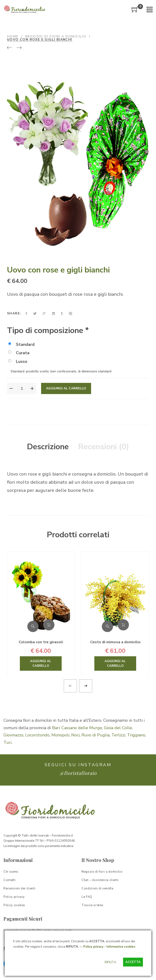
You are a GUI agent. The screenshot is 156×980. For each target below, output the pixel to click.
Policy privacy (93, 947)
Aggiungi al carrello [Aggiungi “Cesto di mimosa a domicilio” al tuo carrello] (123, 625)
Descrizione (48, 447)
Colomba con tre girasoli (41, 642)
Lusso (18, 361)
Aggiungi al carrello (66, 388)
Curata (19, 353)
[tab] (48, 447)
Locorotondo (37, 735)
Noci (75, 735)
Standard (21, 344)
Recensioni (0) (104, 447)
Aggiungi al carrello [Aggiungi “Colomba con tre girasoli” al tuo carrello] (49, 625)
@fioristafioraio (78, 773)
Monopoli (60, 735)
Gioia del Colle (118, 728)
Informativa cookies (121, 947)
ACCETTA (133, 962)
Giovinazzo (13, 735)
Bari (56, 728)
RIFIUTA (110, 962)
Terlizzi (118, 735)
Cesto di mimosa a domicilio (115, 642)
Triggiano (136, 735)
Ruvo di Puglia (96, 735)
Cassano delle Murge (82, 728)
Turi (7, 742)
